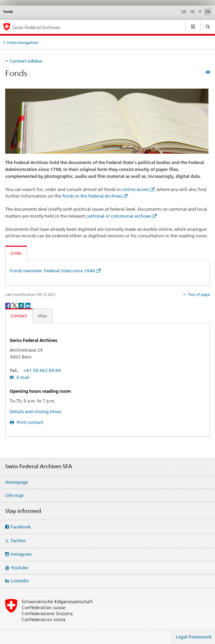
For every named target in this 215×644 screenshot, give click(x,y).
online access (135, 189)
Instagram (21, 554)
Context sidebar (26, 61)
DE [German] (184, 12)
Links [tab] (16, 253)
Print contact (29, 422)
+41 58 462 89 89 (42, 370)
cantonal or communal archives (119, 216)
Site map (14, 495)
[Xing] (22, 305)
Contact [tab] (19, 316)
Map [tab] (42, 316)
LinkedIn (20, 581)
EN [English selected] (208, 12)
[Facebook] (8, 305)
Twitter (18, 541)
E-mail (23, 377)
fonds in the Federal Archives (92, 196)
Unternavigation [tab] (22, 42)
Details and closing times (35, 411)
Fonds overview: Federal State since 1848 (52, 271)
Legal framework (194, 637)
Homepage (17, 482)
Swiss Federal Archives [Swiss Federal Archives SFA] (36, 27)
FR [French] (192, 12)
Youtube (20, 568)
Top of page (198, 294)
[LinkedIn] (28, 305)
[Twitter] (15, 305)
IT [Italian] (200, 12)
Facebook (21, 527)
